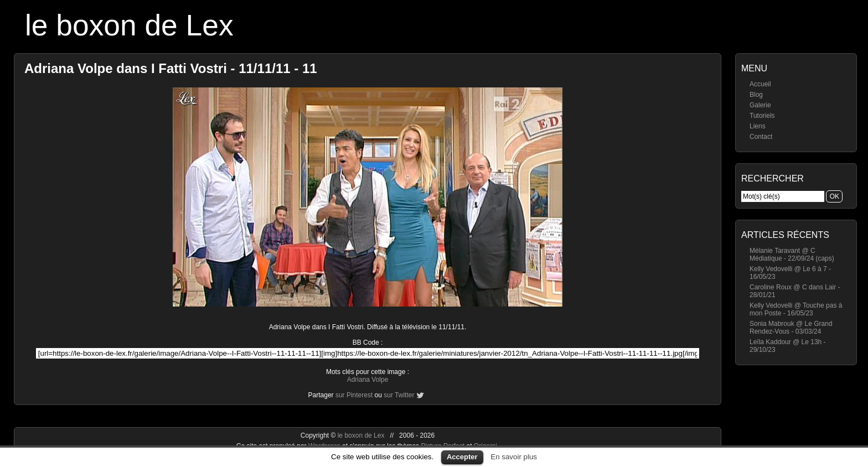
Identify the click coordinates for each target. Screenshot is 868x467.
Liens (758, 126)
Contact (761, 137)
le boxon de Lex (129, 25)
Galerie (760, 105)
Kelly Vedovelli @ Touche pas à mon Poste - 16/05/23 (796, 309)
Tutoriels (762, 116)
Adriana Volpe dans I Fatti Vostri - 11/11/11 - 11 (171, 68)
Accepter (462, 457)
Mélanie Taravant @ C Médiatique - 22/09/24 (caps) (792, 255)
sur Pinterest (354, 395)
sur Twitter (399, 395)
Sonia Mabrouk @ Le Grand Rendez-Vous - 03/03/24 (791, 328)
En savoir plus (514, 457)
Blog (756, 95)
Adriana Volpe (368, 380)
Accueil (760, 84)
